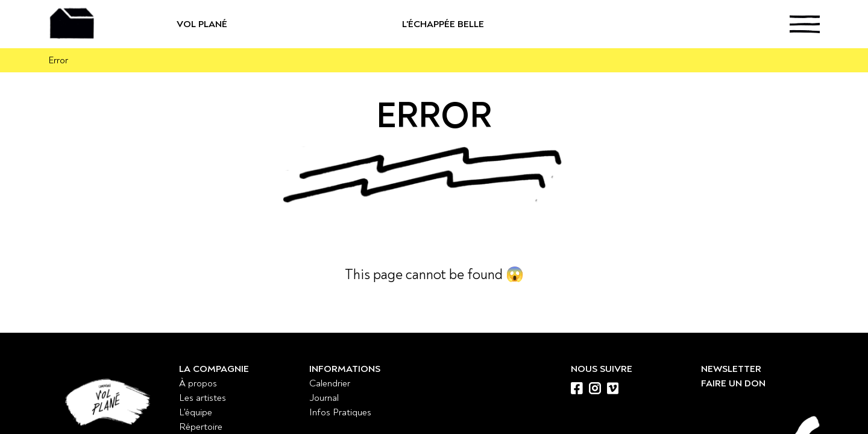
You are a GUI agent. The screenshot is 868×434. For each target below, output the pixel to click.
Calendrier (330, 383)
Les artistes (203, 398)
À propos (198, 383)
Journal (324, 398)
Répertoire (201, 427)
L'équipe (196, 412)
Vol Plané (241, 24)
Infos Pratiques (340, 412)
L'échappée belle (485, 24)
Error (58, 60)
